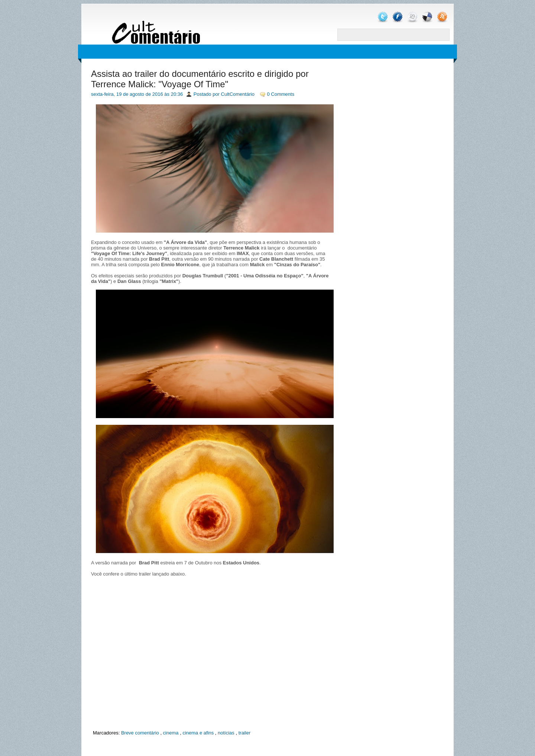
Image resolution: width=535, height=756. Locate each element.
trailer (245, 733)
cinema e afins (198, 733)
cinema (171, 733)
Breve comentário (140, 733)
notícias (226, 733)
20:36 (177, 94)
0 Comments (281, 94)
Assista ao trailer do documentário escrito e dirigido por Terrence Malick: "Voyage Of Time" (200, 79)
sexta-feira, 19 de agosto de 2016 (127, 94)
